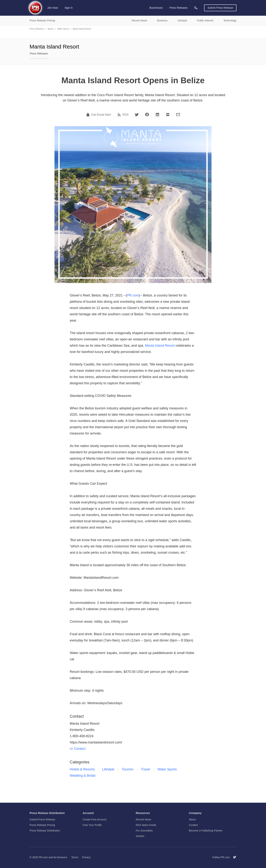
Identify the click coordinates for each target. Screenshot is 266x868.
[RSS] (120, 115)
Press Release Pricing (42, 825)
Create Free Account (95, 819)
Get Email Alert (101, 115)
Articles (140, 836)
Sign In (69, 8)
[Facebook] (147, 115)
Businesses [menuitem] (156, 8)
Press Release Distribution (45, 831)
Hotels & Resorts (82, 769)
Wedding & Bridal (83, 776)
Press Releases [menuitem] (178, 8)
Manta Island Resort (82, 29)
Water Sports (63, 29)
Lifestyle (108, 769)
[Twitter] (137, 115)
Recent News (143, 819)
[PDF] (168, 115)
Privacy (86, 857)
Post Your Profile (92, 825)
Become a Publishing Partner (206, 831)
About (192, 819)
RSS (126, 115)
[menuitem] (196, 8)
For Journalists (144, 831)
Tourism (128, 769)
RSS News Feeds (146, 825)
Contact (78, 749)
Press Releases (37, 29)
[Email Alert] (88, 115)
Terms (75, 857)
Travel (145, 769)
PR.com (133, 295)
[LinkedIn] (157, 115)
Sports (50, 29)
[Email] (178, 115)
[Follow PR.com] (233, 857)
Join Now (53, 8)
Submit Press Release (220, 8)
